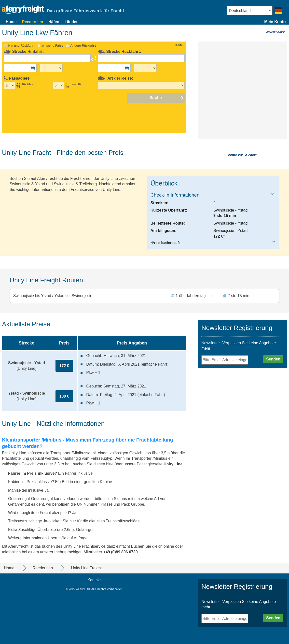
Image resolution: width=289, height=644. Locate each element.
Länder (71, 22)
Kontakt (94, 580)
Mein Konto (275, 22)
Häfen (54, 22)
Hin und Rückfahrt (21, 46)
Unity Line (173, 464)
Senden (273, 359)
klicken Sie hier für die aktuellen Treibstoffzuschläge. (95, 521)
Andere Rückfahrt (83, 46)
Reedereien (32, 22)
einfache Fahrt (52, 46)
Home (11, 22)
